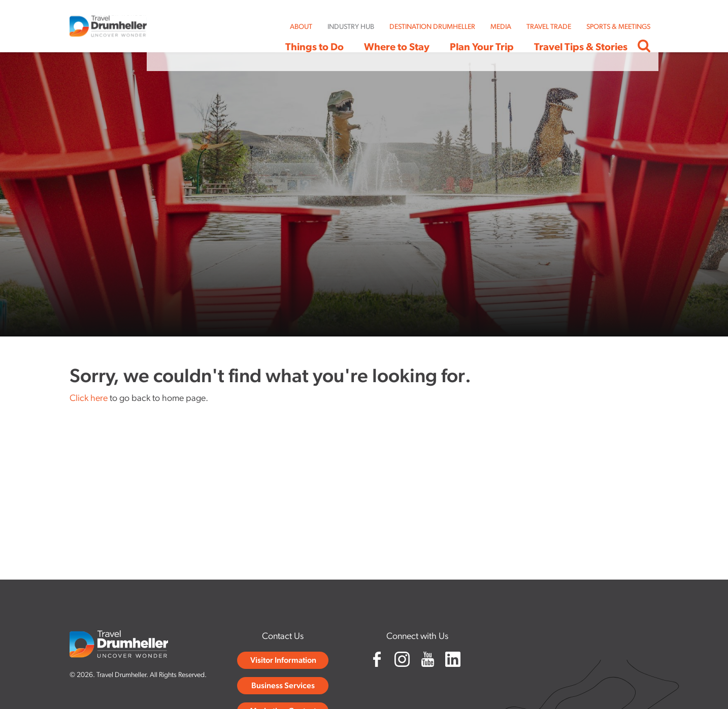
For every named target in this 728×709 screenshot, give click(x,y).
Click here (89, 399)
